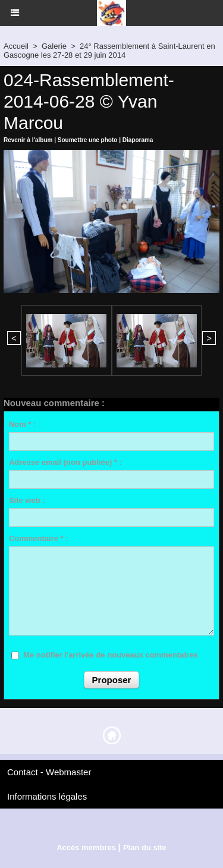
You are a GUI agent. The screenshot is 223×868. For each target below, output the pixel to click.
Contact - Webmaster (49, 772)
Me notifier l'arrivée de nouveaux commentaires (111, 655)
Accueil (16, 46)
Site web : (27, 500)
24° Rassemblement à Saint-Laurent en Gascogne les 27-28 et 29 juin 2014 (109, 51)
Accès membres (86, 847)
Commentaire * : (39, 538)
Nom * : (23, 424)
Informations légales (47, 796)
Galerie (54, 46)
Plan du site (145, 847)
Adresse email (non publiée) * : (65, 462)
